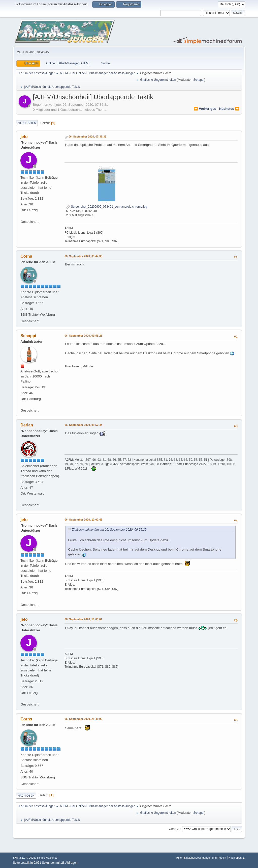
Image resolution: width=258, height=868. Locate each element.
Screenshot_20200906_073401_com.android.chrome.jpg (107, 207)
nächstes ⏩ (229, 109)
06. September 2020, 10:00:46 (83, 520)
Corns (26, 256)
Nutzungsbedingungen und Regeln (205, 858)
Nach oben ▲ (237, 858)
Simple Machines (47, 858)
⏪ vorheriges (205, 109)
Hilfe (179, 858)
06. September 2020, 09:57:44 (83, 425)
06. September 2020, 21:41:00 (83, 719)
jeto (24, 137)
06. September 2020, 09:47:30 (83, 256)
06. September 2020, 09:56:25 (83, 336)
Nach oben (26, 796)
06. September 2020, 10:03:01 (83, 619)
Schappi (199, 80)
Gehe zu (174, 829)
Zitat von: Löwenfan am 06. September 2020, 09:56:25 (109, 530)
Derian (27, 425)
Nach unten (27, 123)
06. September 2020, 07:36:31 (87, 137)
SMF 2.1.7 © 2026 (24, 858)
